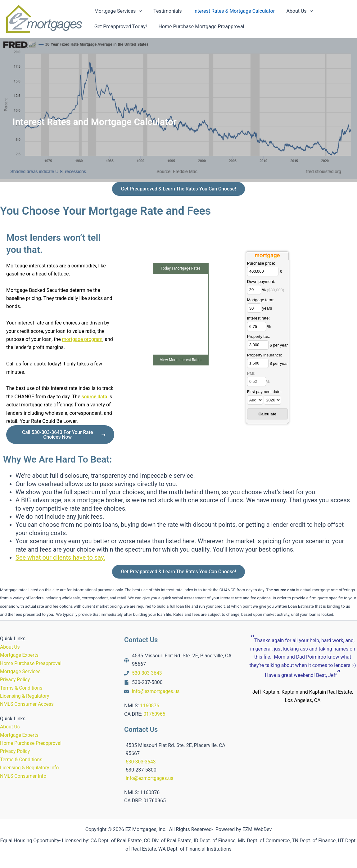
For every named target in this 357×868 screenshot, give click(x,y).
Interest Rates (190, 361)
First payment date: (264, 393)
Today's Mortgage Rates (181, 269)
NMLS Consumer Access (27, 704)
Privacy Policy (15, 680)
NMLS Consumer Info (24, 776)
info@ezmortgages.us (156, 691)
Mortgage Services (21, 671)
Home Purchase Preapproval (32, 663)
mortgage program (83, 340)
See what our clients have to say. (60, 559)
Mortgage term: (261, 301)
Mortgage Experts (20, 655)
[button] (138, 11)
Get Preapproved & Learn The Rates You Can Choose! (178, 189)
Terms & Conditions (22, 688)
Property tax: (259, 337)
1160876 (150, 706)
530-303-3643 (147, 673)
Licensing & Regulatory (25, 696)
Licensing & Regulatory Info (30, 768)
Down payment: (261, 282)
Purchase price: (261, 264)
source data (95, 397)
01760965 (155, 714)
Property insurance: (265, 356)
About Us (10, 647)
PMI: (251, 374)
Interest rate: (258, 319)
